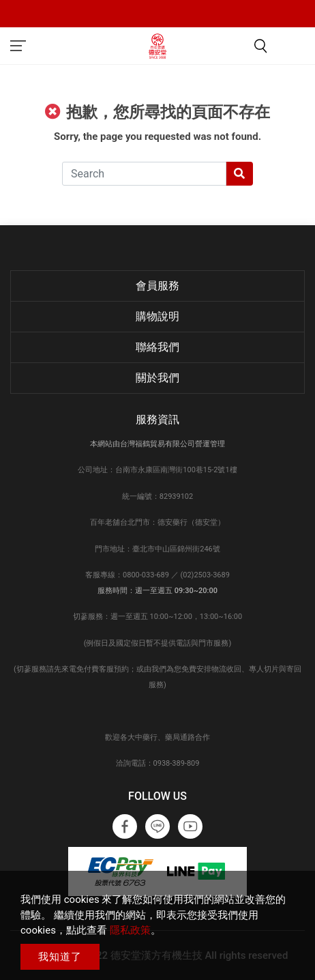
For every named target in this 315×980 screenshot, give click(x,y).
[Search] (144, 174)
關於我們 (157, 378)
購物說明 (157, 316)
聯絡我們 (157, 347)
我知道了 (60, 957)
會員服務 (157, 286)
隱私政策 (130, 930)
